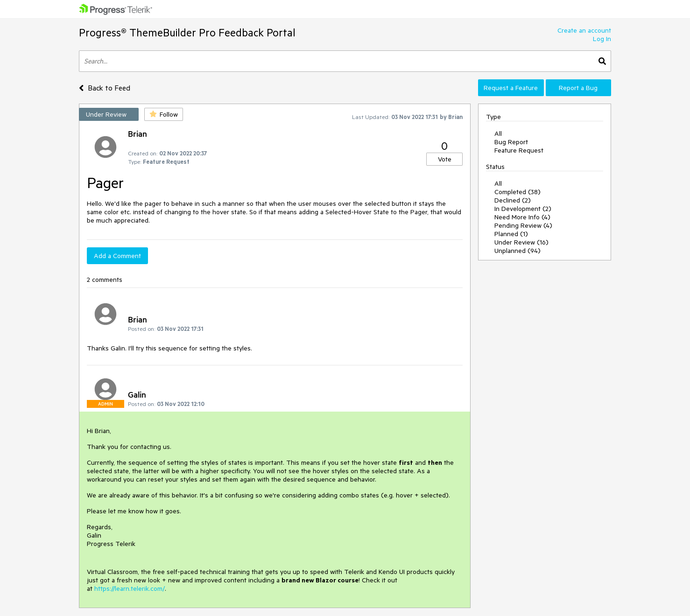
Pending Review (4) (523, 225)
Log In (602, 39)
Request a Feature (511, 88)
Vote (445, 159)
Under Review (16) (521, 242)
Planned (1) (511, 234)
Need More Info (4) (522, 217)
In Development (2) (523, 209)
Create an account (584, 30)
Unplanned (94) (517, 251)
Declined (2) (513, 200)
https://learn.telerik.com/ (130, 588)
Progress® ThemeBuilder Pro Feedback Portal (187, 32)
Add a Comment (117, 256)
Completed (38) (517, 192)
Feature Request (519, 150)
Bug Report (511, 142)
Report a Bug (578, 88)
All (498, 133)
